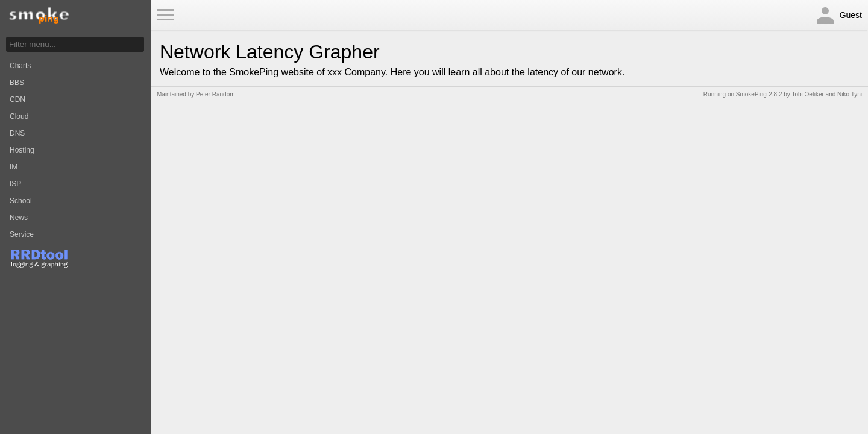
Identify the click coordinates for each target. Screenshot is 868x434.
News (19, 218)
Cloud (19, 116)
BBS (17, 83)
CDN (17, 99)
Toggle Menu (166, 15)
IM (14, 167)
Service (22, 234)
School (21, 201)
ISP (15, 184)
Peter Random (215, 94)
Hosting (22, 150)
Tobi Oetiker (807, 94)
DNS (17, 133)
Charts (20, 66)
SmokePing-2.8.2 (759, 94)
